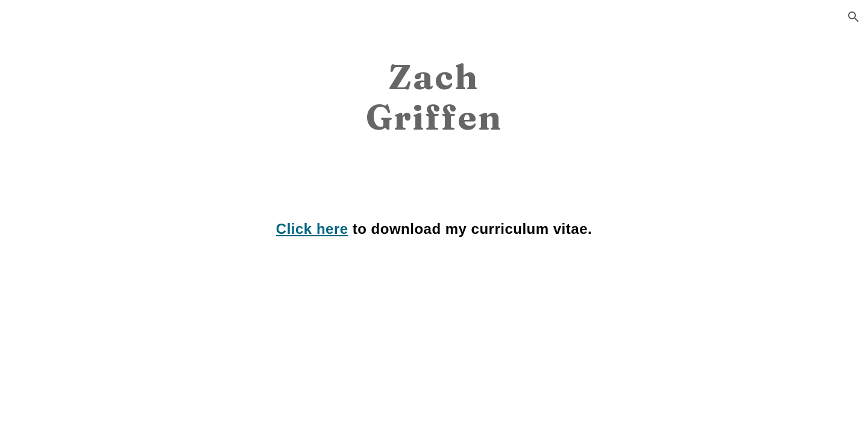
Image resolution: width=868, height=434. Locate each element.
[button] (854, 17)
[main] (434, 96)
